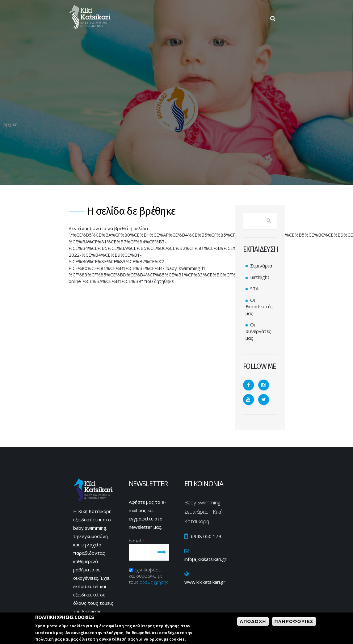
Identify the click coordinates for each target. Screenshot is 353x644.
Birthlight (260, 277)
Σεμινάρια (261, 266)
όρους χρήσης (154, 582)
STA (254, 288)
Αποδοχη (253, 622)
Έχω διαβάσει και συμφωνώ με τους (149, 576)
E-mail (137, 541)
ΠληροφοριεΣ (294, 622)
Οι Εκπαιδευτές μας (259, 307)
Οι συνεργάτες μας (258, 331)
